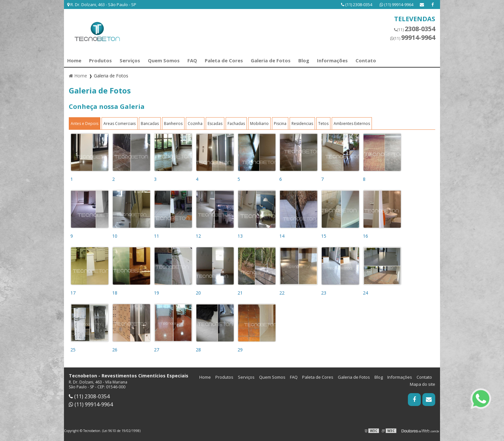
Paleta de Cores (224, 60)
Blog (304, 60)
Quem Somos (164, 60)
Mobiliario (259, 123)
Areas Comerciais (120, 123)
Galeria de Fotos (271, 60)
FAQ (192, 60)
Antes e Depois (85, 123)
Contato (366, 60)
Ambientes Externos (352, 123)
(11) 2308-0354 (357, 4)
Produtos (100, 60)
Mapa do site (423, 384)
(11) (415, 29)
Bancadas (150, 123)
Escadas (215, 123)
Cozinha (195, 123)
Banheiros (173, 123)
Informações (332, 60)
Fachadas (236, 123)
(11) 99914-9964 (396, 4)
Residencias (302, 123)
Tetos (323, 123)
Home (74, 60)
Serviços (130, 60)
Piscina (280, 123)
